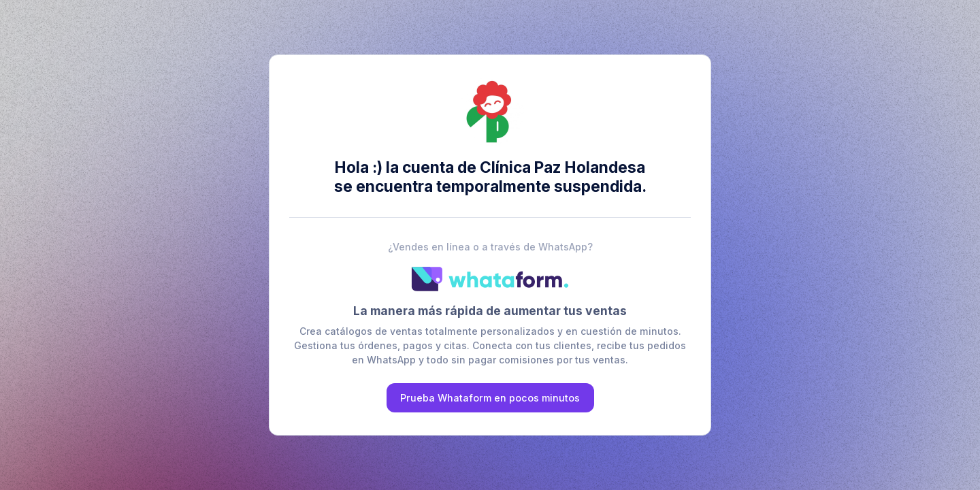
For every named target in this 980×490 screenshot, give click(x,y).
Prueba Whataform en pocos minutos (490, 398)
